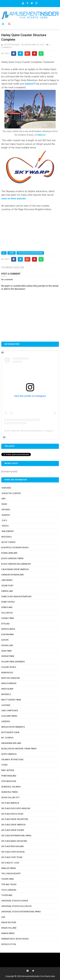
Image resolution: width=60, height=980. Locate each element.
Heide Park (6, 651)
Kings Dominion (9, 683)
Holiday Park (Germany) (13, 662)
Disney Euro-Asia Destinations (16, 597)
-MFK (3, 499)
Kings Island (7, 689)
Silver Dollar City (10, 798)
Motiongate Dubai (10, 732)
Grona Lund (7, 645)
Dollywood (7, 613)
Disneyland (7, 607)
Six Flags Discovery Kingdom (30, 253)
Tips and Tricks (9, 885)
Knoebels (6, 694)
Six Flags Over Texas (12, 857)
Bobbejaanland (9, 553)
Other (4, 765)
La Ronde (6, 705)
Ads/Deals (6, 537)
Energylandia (8, 629)
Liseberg (6, 721)
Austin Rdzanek (12, 431)
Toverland (7, 895)
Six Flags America (10, 803)
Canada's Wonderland (13, 575)
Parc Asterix (8, 770)
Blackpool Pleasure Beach (15, 548)
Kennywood (7, 673)
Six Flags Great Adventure (15, 819)
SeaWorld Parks (10, 792)
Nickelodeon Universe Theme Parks (19, 749)
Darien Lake (7, 591)
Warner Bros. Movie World (15, 939)
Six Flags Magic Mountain (14, 841)
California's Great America (15, 569)
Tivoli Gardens (9, 890)
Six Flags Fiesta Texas (12, 814)
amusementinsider (32, 431)
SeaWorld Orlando (11, 787)
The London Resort (11, 874)
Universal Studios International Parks (21, 912)
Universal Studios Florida (15, 901)
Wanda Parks (8, 933)
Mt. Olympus (7, 738)
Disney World (8, 602)
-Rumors (6, 515)
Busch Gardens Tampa (12, 558)
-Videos (5, 526)
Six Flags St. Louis (10, 863)
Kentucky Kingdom (10, 678)
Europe (5, 640)
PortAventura (9, 781)
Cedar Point (7, 586)
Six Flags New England (13, 846)
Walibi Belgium (9, 922)
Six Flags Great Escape (13, 830)
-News (12, 253)
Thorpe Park (8, 879)
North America (9, 754)
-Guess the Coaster (11, 493)
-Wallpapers (7, 531)
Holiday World (9, 667)
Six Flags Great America (13, 825)
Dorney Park (8, 618)
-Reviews (6, 510)
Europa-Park (8, 635)
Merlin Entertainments (13, 727)
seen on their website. (14, 199)
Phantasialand (9, 776)
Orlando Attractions (12, 760)
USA (3, 917)
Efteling (5, 624)
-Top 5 (4, 521)
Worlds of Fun (9, 944)
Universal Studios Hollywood (16, 906)
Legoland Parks (9, 716)
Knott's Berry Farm (11, 700)
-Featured (6, 488)
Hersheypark (8, 656)
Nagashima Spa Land (11, 743)
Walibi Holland (9, 928)
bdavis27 (30, 84)
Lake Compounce (10, 711)
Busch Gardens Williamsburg (16, 564)
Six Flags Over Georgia (13, 852)
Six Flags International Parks (16, 836)
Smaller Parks (9, 868)
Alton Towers (8, 542)
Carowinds (7, 580)
